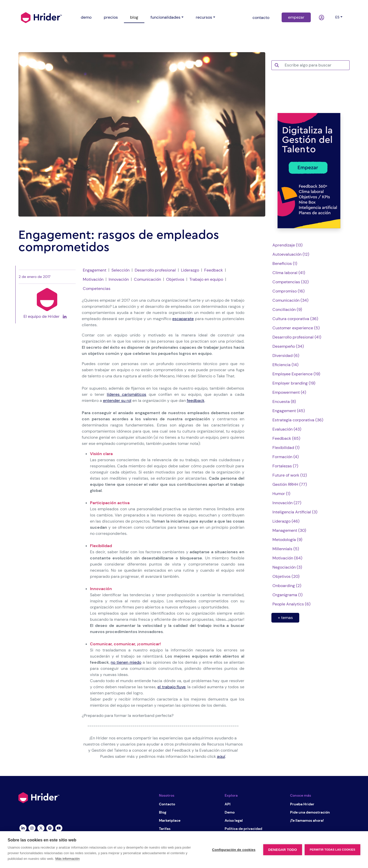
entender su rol (117, 401)
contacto (261, 18)
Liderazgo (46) (286, 521)
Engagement (95, 270)
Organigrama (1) (287, 595)
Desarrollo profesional (155, 270)
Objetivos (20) (286, 576)
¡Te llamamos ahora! (307, 820)
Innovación (119, 279)
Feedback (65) (286, 438)
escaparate (183, 319)
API (228, 804)
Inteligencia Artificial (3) (295, 512)
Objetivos (175, 279)
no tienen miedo (126, 662)
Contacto (167, 804)
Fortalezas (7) (285, 466)
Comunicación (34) (290, 300)
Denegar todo (283, 850)
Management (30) (289, 530)
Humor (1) (281, 494)
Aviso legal (234, 820)
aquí (221, 756)
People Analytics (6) (291, 604)
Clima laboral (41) (289, 273)
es (337, 17)
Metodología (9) (287, 540)
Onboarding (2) (287, 586)
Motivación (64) (287, 558)
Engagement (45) (289, 411)
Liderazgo (190, 270)
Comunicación (147, 279)
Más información (67, 859)
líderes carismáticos (126, 394)
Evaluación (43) (287, 429)
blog (134, 17)
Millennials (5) (286, 549)
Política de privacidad (243, 829)
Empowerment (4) (289, 392)
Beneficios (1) (285, 263)
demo (86, 17)
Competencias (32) (291, 282)
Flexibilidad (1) (286, 448)
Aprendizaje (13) (287, 245)
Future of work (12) (290, 475)
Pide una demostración (310, 812)
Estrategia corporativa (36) (298, 420)
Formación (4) (286, 457)
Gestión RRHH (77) (290, 484)
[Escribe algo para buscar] (316, 65)
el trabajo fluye (171, 687)
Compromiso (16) (289, 291)
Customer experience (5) (296, 328)
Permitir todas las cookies (332, 850)
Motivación (93, 279)
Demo (230, 812)
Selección (120, 270)
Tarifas (165, 829)
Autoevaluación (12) (291, 254)
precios (111, 17)
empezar (296, 17)
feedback (196, 401)
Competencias (97, 289)
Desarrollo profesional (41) (297, 337)
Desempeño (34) (288, 346)
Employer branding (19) (294, 383)
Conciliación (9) (287, 309)
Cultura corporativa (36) (295, 319)
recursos (204, 17)
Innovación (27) (287, 503)
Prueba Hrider (302, 804)
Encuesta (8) (284, 402)
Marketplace (170, 820)
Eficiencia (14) (285, 365)
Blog (163, 812)
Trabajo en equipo (206, 279)
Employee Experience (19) (296, 374)
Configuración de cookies (234, 850)
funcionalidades (165, 17)
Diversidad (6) (286, 356)
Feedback (214, 270)
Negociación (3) (287, 567)
